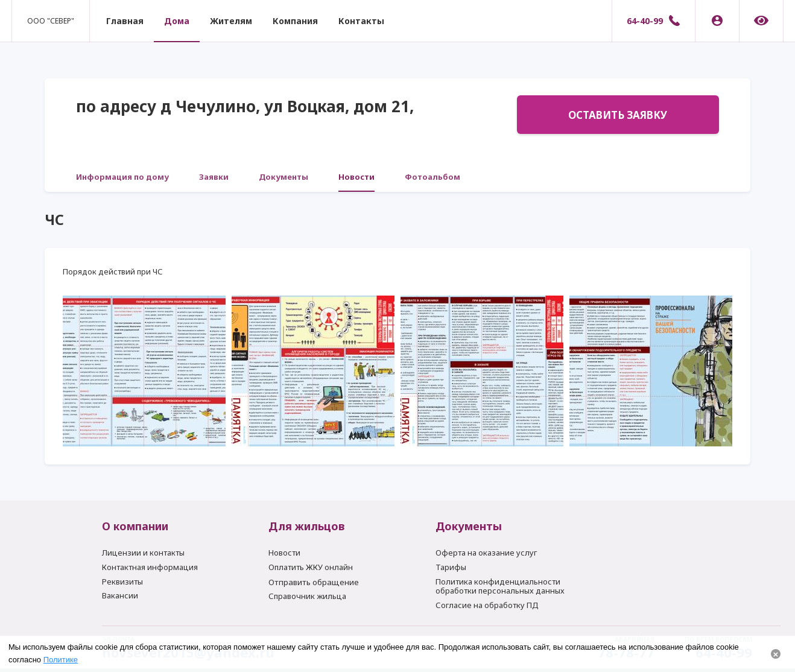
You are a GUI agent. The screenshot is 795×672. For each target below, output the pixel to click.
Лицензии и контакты (143, 553)
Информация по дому (122, 177)
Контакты (361, 21)
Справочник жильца (307, 596)
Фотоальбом (432, 177)
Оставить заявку (618, 115)
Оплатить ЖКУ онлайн (311, 567)
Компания (295, 21)
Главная (125, 21)
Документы (283, 177)
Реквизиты (122, 582)
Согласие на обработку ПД (487, 605)
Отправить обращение (314, 582)
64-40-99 (645, 21)
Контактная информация (150, 567)
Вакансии (120, 595)
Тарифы (451, 567)
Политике (61, 660)
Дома (177, 21)
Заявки (214, 177)
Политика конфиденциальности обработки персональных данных (500, 586)
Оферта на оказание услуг (486, 553)
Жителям (231, 21)
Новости (356, 177)
